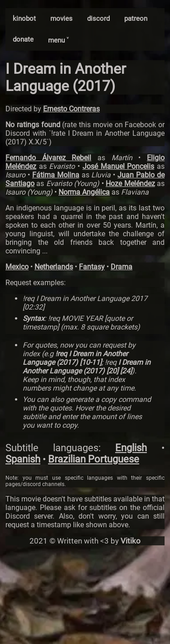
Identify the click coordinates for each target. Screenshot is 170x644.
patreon (136, 19)
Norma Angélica (84, 192)
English (131, 448)
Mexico (17, 267)
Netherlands (54, 267)
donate (23, 39)
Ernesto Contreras (71, 109)
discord (98, 19)
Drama (121, 267)
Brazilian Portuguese (94, 459)
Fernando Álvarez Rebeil (48, 158)
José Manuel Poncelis (118, 166)
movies (61, 19)
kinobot (24, 19)
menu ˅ (58, 40)
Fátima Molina (56, 175)
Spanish (23, 459)
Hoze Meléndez (130, 184)
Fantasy (92, 267)
